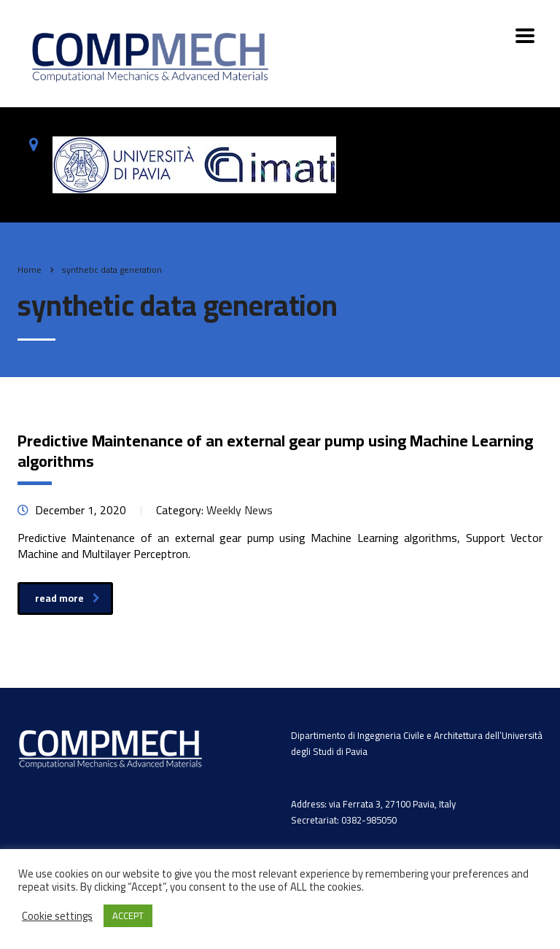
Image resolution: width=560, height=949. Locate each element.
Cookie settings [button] (57, 916)
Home (30, 270)
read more (67, 598)
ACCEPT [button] (128, 915)
